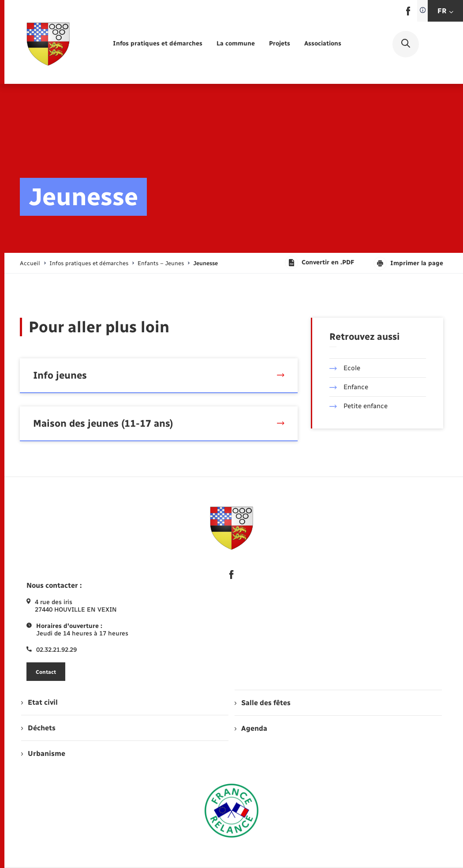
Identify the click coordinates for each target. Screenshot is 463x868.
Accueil (30, 263)
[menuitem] (158, 44)
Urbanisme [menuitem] (43, 753)
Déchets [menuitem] (38, 728)
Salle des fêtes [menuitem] (263, 703)
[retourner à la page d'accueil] (48, 44)
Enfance (349, 387)
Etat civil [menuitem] (39, 702)
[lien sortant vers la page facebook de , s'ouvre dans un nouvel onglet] (408, 13)
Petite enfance (358, 406)
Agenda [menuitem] (251, 728)
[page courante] (205, 263)
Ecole (345, 368)
